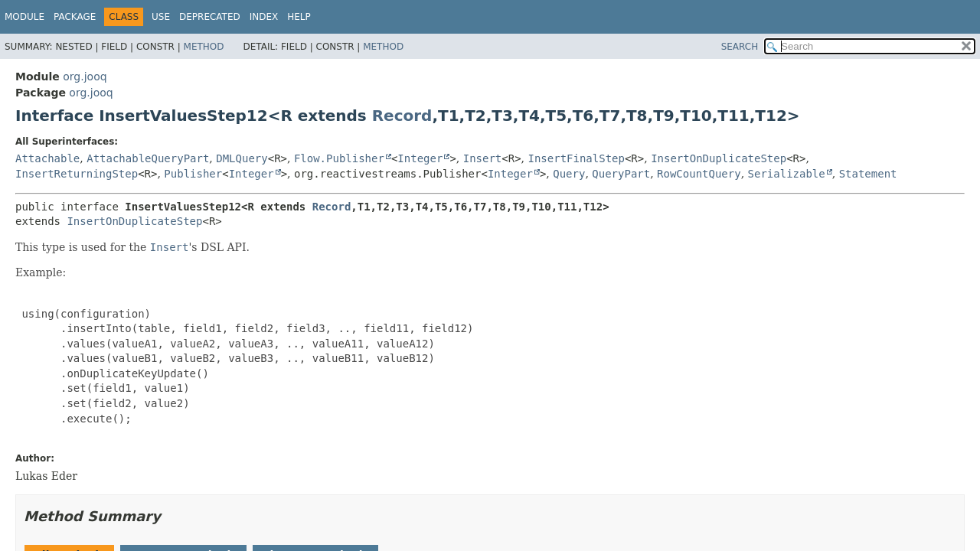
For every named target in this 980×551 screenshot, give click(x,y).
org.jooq (85, 77)
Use (161, 17)
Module (24, 17)
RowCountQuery (699, 174)
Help (299, 17)
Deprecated (210, 17)
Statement (868, 174)
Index (264, 17)
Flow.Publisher (339, 158)
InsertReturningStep (77, 174)
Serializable (787, 174)
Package (75, 17)
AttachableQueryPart (148, 158)
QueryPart (621, 174)
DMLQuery (242, 158)
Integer (420, 158)
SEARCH (740, 47)
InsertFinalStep (577, 158)
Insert (483, 158)
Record (402, 116)
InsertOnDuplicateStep (719, 158)
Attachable (47, 158)
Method (204, 47)
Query (569, 174)
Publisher (193, 174)
